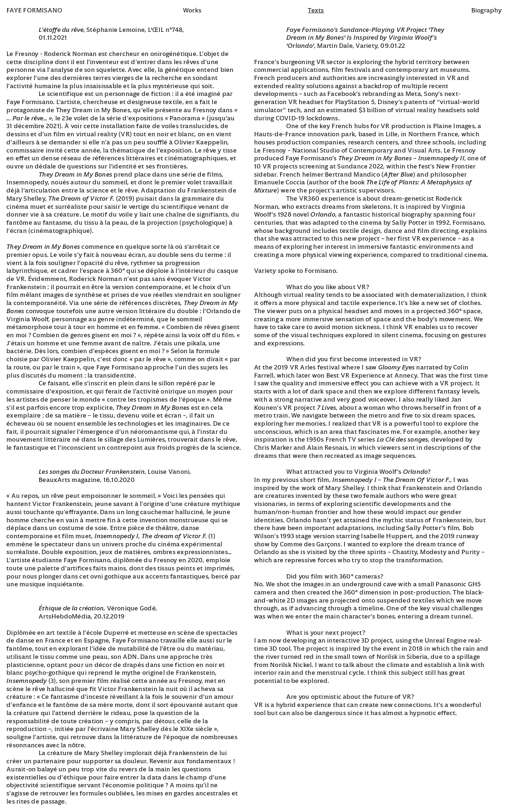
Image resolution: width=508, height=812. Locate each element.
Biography (486, 10)
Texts (316, 10)
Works (192, 10)
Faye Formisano (34, 10)
